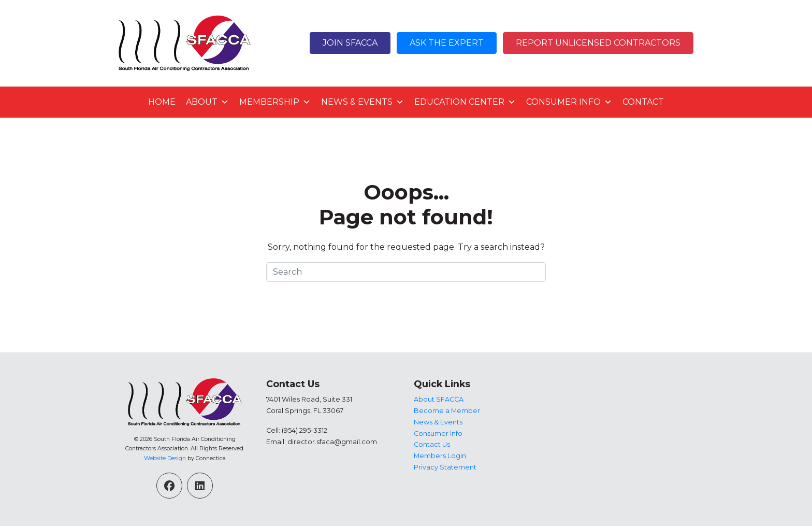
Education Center (465, 102)
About (207, 102)
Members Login (440, 456)
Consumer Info (569, 102)
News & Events (363, 102)
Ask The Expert (447, 43)
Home (162, 102)
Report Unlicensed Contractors (598, 43)
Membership (275, 102)
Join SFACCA (350, 43)
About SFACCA (439, 399)
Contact (643, 102)
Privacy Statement (445, 467)
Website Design (165, 458)
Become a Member (447, 411)
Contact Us (432, 444)
